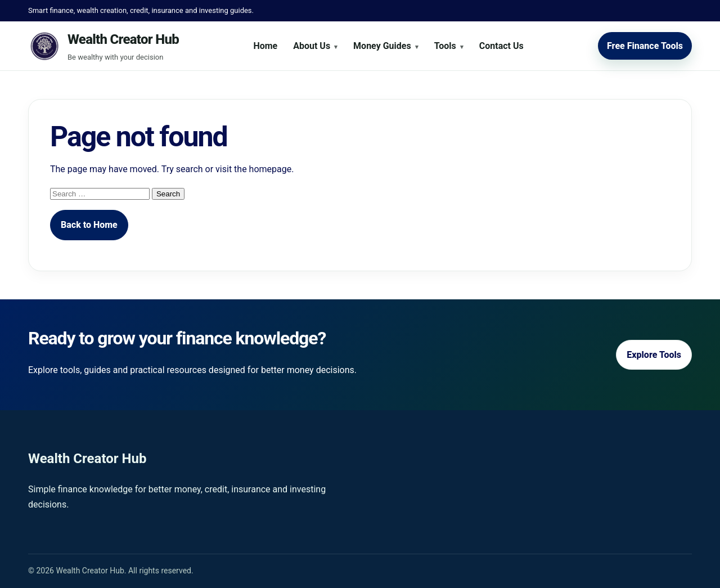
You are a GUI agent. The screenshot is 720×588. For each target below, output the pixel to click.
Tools (445, 46)
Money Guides (382, 46)
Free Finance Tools (645, 46)
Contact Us (501, 46)
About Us (312, 46)
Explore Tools (654, 355)
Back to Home (89, 225)
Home (265, 46)
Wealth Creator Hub (123, 39)
